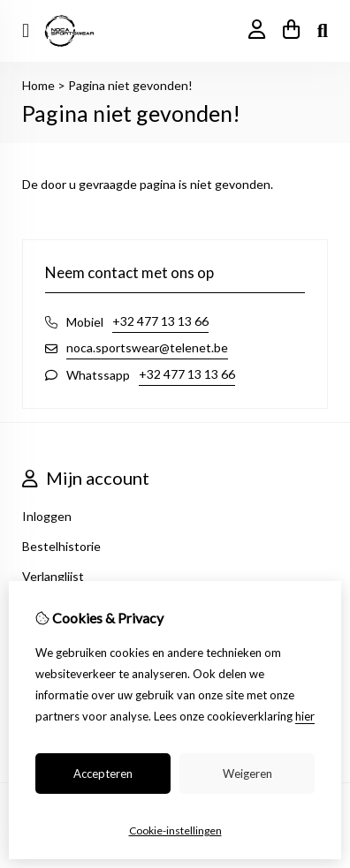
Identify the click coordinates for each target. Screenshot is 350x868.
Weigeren (247, 774)
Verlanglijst (53, 576)
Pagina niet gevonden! (130, 85)
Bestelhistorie (61, 546)
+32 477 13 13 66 (160, 321)
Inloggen (47, 516)
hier (305, 716)
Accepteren (103, 774)
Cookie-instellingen (175, 830)
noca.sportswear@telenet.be (147, 347)
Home (38, 85)
